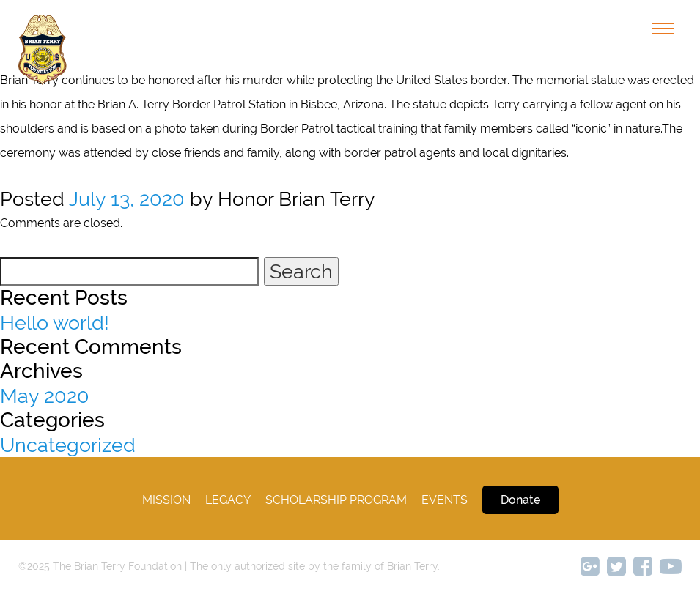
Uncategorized (68, 445)
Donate (520, 500)
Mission (166, 500)
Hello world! (55, 323)
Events (445, 500)
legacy (228, 500)
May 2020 (45, 396)
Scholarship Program (336, 500)
